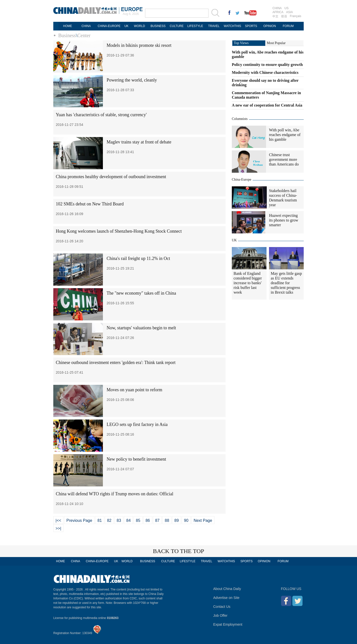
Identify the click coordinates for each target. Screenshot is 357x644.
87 (157, 520)
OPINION (270, 26)
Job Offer (220, 616)
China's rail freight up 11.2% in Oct (138, 258)
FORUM (288, 26)
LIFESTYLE (195, 26)
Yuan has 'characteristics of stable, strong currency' (101, 115)
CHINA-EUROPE (109, 26)
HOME (68, 26)
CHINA (277, 8)
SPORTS (251, 26)
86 (148, 520)
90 (186, 520)
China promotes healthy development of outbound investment (111, 177)
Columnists (240, 119)
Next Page (203, 520)
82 (109, 520)
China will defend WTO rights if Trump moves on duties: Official (115, 494)
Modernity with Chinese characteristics (265, 72)
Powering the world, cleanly (132, 80)
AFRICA (278, 12)
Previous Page (79, 520)
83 (119, 520)
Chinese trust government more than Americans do (284, 159)
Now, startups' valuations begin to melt (141, 328)
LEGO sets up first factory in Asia (137, 424)
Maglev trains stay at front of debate (139, 142)
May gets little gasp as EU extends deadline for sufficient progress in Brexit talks (286, 283)
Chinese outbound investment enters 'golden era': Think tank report (116, 363)
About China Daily (227, 589)
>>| (58, 528)
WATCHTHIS (233, 26)
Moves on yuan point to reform (134, 390)
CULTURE (177, 26)
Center (84, 35)
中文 (275, 16)
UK (127, 26)
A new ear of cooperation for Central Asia (267, 105)
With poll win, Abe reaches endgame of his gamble (285, 135)
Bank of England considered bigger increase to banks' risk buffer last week (248, 283)
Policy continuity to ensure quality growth (267, 65)
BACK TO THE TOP (179, 551)
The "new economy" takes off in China (141, 293)
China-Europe (242, 180)
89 (177, 520)
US (286, 8)
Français (296, 16)
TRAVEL (214, 26)
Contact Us (222, 607)
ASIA (289, 12)
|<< (58, 520)
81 (100, 520)
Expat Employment (228, 624)
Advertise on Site (226, 598)
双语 (284, 16)
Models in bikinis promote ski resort (139, 45)
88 (167, 520)
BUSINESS (158, 26)
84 (128, 520)
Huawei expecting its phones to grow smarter (284, 220)
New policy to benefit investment (136, 459)
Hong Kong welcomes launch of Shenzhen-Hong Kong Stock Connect (119, 231)
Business (67, 35)
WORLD (139, 26)
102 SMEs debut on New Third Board (90, 204)
